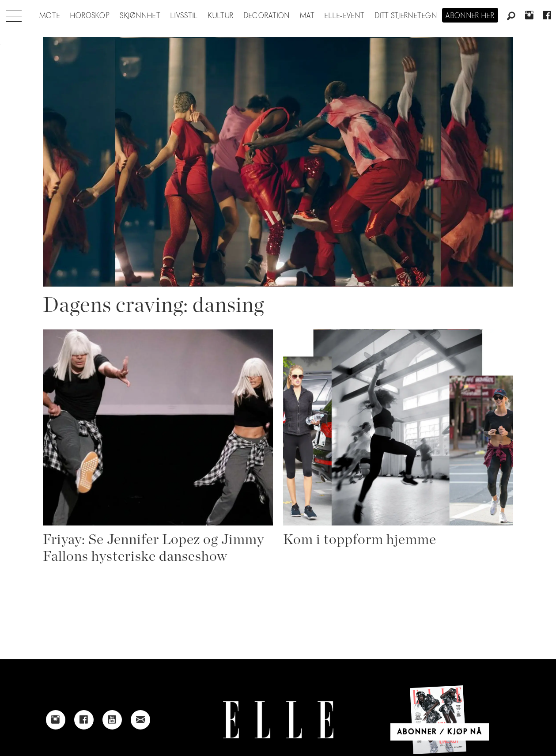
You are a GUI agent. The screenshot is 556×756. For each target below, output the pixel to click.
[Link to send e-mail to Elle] (140, 720)
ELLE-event (345, 16)
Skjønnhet (140, 16)
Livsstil (184, 16)
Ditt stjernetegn (406, 16)
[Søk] (511, 16)
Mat (307, 16)
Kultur (221, 16)
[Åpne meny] (14, 14)
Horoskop (90, 16)
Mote (50, 16)
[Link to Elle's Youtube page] (112, 720)
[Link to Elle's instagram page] (56, 720)
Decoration (267, 16)
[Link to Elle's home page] (278, 720)
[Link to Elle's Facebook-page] (84, 720)
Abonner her (470, 16)
